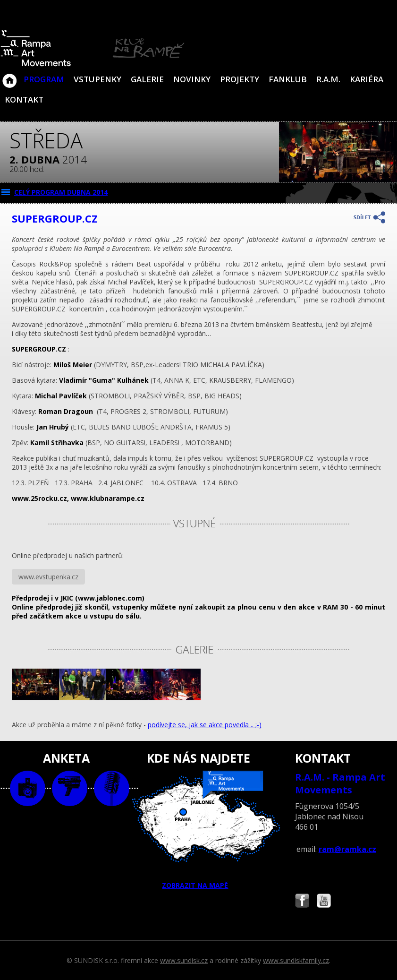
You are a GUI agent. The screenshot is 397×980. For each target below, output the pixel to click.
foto (28, 788)
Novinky (192, 79)
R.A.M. (328, 79)
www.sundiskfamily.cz (296, 960)
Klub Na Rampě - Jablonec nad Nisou (9, 76)
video (70, 788)
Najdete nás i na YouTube (324, 902)
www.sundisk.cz (184, 960)
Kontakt (24, 99)
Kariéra (367, 79)
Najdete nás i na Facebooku (302, 902)
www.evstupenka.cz (48, 577)
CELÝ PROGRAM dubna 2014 (61, 192)
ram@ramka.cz (347, 849)
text (112, 788)
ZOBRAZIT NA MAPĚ (198, 830)
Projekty (240, 79)
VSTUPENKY (97, 79)
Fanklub (288, 79)
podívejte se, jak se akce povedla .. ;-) (205, 725)
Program (44, 79)
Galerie (147, 79)
